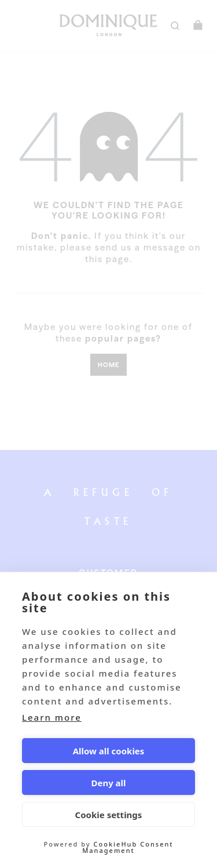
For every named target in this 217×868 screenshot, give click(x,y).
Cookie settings (109, 815)
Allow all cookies (109, 751)
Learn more (52, 717)
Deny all (108, 783)
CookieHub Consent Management (128, 847)
